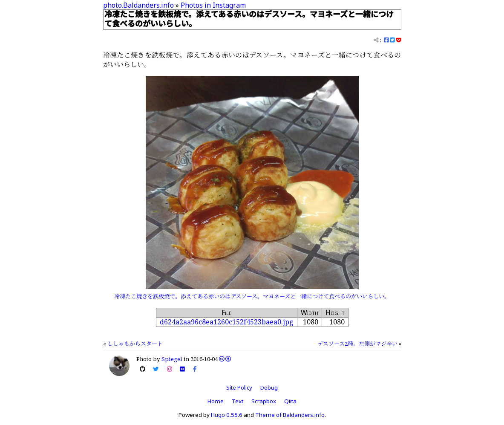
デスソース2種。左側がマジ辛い (358, 344)
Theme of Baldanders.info (290, 415)
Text (238, 401)
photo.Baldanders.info (138, 5)
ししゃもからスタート (135, 344)
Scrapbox (264, 401)
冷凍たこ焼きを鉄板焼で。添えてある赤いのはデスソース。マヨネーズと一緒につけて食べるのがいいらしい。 (252, 296)
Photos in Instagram (213, 5)
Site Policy (239, 387)
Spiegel (172, 359)
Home (216, 401)
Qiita (290, 401)
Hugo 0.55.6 (227, 415)
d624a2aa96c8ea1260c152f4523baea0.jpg (227, 322)
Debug (269, 387)
